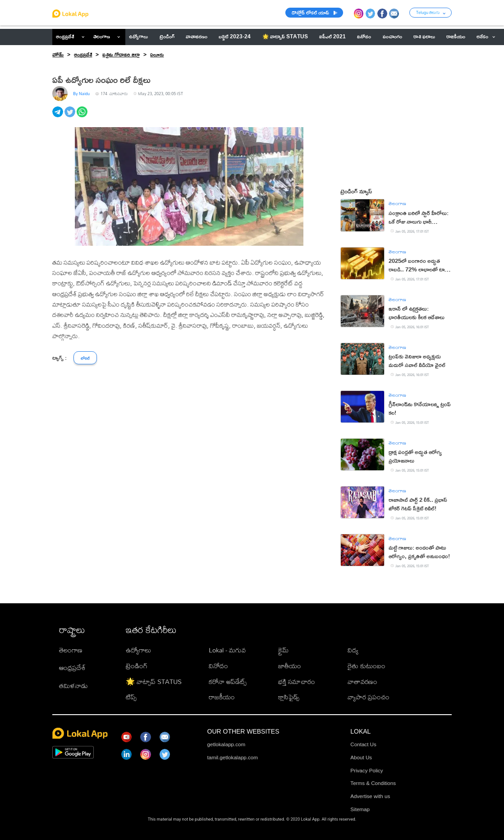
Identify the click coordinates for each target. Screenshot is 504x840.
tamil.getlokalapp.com (233, 757)
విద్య (353, 650)
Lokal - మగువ (227, 650)
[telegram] (58, 117)
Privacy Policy (367, 770)
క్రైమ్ (283, 650)
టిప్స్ (131, 697)
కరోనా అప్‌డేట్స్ (228, 681)
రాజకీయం (222, 697)
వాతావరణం (362, 681)
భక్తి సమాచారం (297, 681)
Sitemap (360, 809)
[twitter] (71, 117)
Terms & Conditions (373, 783)
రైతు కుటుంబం (367, 666)
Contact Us (363, 744)
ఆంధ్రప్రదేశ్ (65, 37)
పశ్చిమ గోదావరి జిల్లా (121, 55)
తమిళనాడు (73, 685)
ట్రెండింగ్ (137, 666)
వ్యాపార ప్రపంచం (369, 697)
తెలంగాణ (102, 37)
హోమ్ (58, 55)
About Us (361, 757)
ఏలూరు (157, 55)
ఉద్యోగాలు (138, 650)
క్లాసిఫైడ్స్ (289, 697)
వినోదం (218, 666)
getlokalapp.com (227, 744)
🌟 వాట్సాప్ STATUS (154, 681)
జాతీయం (290, 666)
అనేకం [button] (486, 37)
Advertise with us (370, 796)
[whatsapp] (83, 117)
